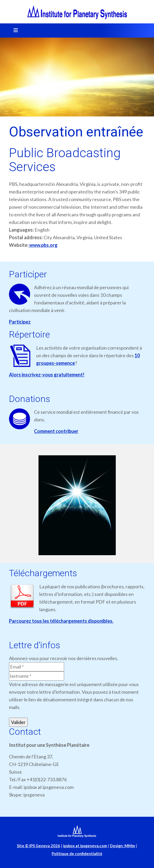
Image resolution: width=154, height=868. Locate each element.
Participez (20, 322)
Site (38, 846)
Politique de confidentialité (77, 854)
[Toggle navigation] (14, 30)
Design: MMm (122, 846)
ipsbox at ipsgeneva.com (85, 846)
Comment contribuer (56, 431)
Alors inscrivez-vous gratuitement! (47, 375)
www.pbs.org (43, 245)
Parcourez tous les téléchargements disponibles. (61, 621)
